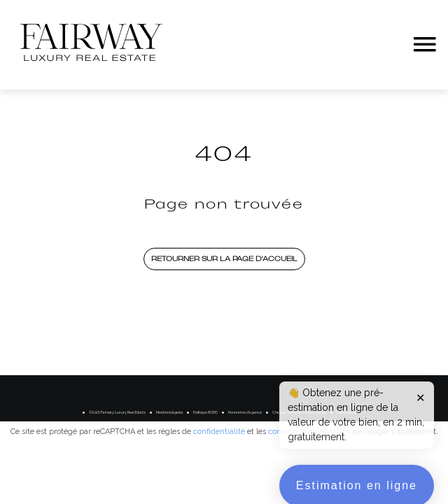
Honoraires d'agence (245, 412)
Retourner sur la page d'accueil (224, 259)
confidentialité (219, 432)
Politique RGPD (205, 412)
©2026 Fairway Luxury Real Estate (117, 412)
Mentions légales (169, 412)
